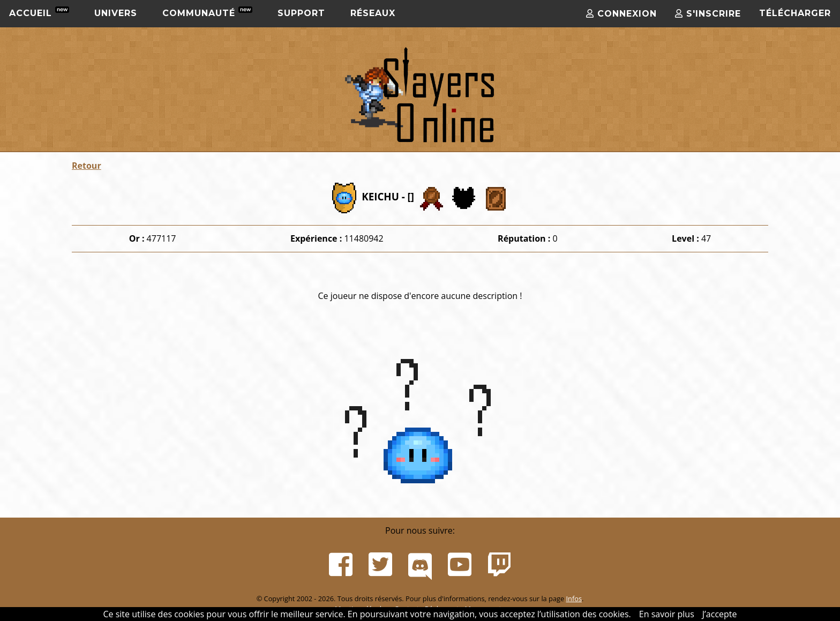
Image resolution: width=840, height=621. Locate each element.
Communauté (207, 12)
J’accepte (720, 614)
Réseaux (373, 13)
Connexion (621, 14)
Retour (87, 166)
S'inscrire (708, 14)
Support (301, 13)
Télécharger (795, 13)
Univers (116, 13)
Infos (574, 598)
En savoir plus (667, 614)
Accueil (39, 12)
